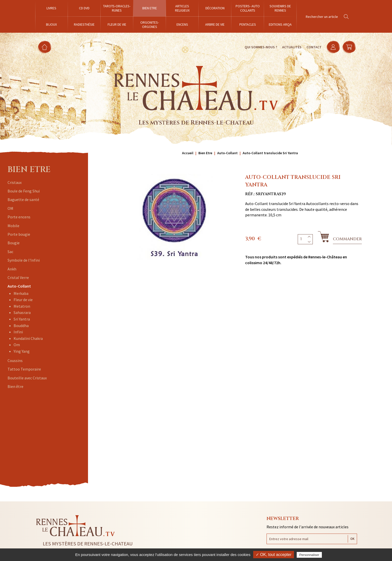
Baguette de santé (23, 199)
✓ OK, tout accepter (274, 555)
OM (10, 208)
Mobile (13, 226)
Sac (10, 252)
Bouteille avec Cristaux (27, 378)
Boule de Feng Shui (24, 191)
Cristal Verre (18, 277)
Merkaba (21, 293)
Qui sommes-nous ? (260, 47)
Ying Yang (22, 351)
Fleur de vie (23, 300)
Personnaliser (309, 555)
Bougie (14, 243)
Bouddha (21, 326)
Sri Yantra (22, 319)
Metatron (22, 306)
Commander (347, 239)
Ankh (12, 269)
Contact (314, 47)
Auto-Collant (19, 286)
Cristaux (15, 182)
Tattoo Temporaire (24, 369)
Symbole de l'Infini (24, 260)
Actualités (291, 47)
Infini (18, 332)
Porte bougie (19, 234)
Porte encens (19, 217)
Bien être (15, 386)
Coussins (15, 360)
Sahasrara (22, 312)
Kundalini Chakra (28, 338)
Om (17, 345)
